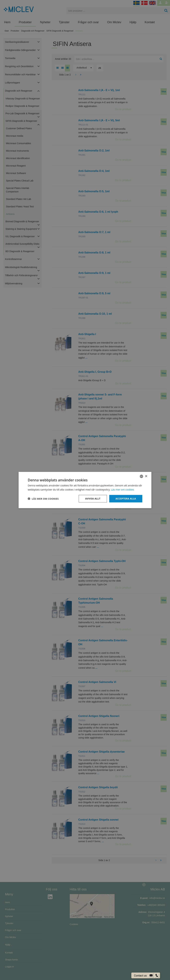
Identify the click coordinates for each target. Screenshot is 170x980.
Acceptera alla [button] (126, 499)
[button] (43, 499)
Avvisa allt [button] (93, 499)
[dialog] (85, 490)
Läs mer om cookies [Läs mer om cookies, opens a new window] (123, 490)
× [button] (146, 476)
